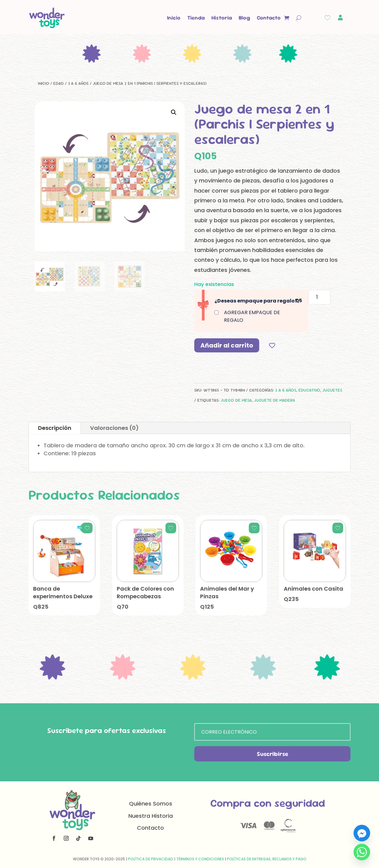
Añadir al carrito (227, 345)
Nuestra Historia (151, 816)
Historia (222, 18)
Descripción (55, 428)
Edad (59, 83)
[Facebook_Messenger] (362, 833)
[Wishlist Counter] (328, 18)
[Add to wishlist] (272, 345)
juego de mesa (236, 400)
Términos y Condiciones (200, 859)
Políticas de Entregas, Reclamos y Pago (267, 859)
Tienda (196, 18)
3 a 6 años (78, 83)
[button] (174, 112)
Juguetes (332, 390)
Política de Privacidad (151, 859)
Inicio (174, 18)
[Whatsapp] (362, 852)
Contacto (269, 18)
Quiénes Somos (151, 804)
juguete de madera (275, 400)
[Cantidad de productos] (319, 297)
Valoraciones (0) (114, 428)
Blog (244, 18)
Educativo (309, 390)
